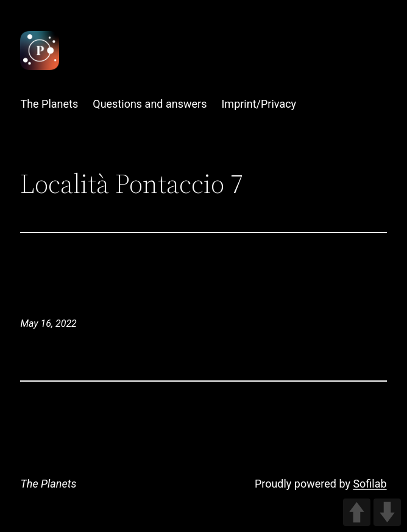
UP (357, 512)
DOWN (387, 512)
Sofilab (370, 484)
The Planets (48, 484)
